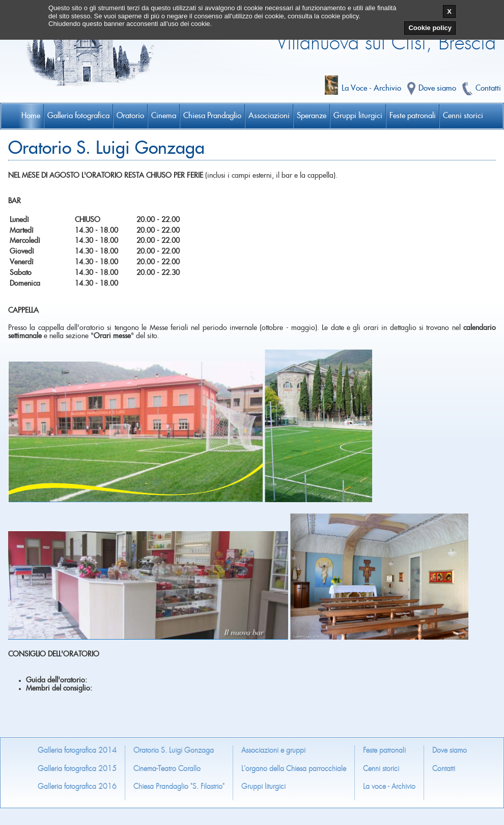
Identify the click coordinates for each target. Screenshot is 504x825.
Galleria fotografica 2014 (77, 750)
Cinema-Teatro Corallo (167, 769)
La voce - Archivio (389, 787)
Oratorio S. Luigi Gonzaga (174, 750)
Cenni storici (381, 769)
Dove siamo (450, 750)
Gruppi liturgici (263, 787)
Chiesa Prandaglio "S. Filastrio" (179, 787)
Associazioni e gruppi (273, 750)
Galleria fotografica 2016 (77, 787)
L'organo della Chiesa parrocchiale (294, 769)
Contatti (444, 769)
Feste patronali (384, 750)
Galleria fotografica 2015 (77, 769)
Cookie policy (430, 28)
